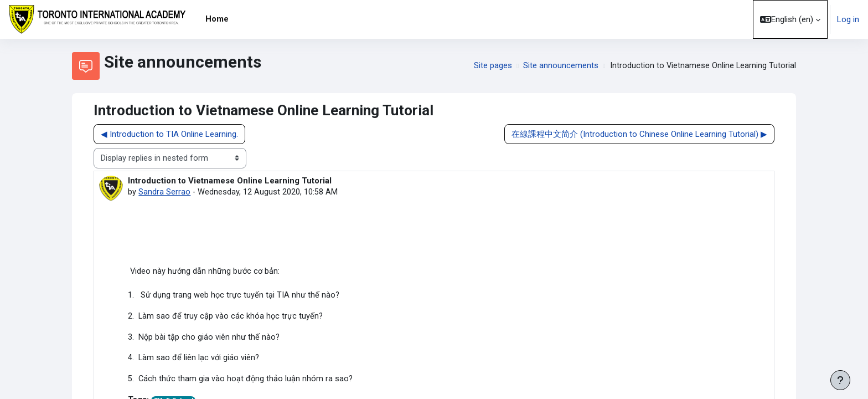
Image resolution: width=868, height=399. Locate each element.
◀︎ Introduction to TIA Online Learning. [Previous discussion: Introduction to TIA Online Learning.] (169, 134)
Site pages (492, 66)
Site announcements (560, 66)
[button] (790, 19)
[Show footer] (840, 380)
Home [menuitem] (217, 19)
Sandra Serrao (164, 192)
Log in (848, 19)
